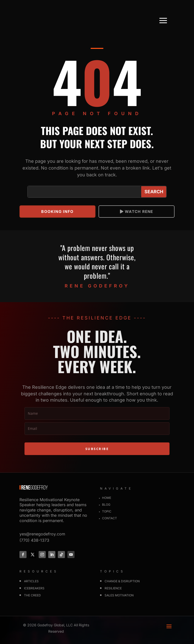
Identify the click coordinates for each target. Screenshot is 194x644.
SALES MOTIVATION (119, 595)
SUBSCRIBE (97, 449)
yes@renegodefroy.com (42, 534)
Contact (110, 518)
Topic (107, 511)
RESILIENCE (113, 588)
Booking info (57, 212)
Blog (106, 505)
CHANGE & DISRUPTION (122, 581)
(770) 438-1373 (34, 540)
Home (107, 498)
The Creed (32, 595)
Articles (31, 581)
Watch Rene (139, 212)
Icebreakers (34, 588)
